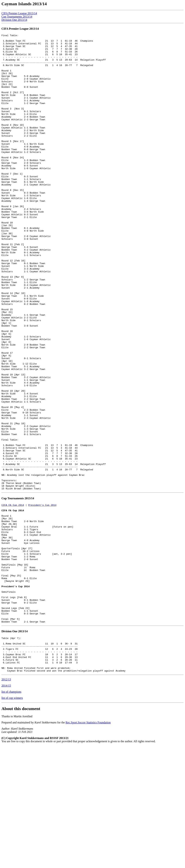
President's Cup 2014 (42, 597)
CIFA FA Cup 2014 (13, 597)
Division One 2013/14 (14, 20)
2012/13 (6, 802)
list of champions (11, 814)
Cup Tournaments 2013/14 (17, 17)
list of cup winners (12, 820)
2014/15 (6, 808)
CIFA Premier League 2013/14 (19, 13)
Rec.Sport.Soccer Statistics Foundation (88, 845)
